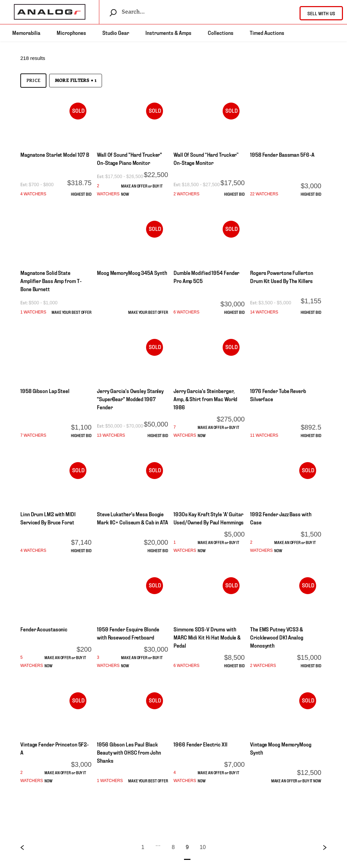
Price (33, 81)
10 (203, 847)
